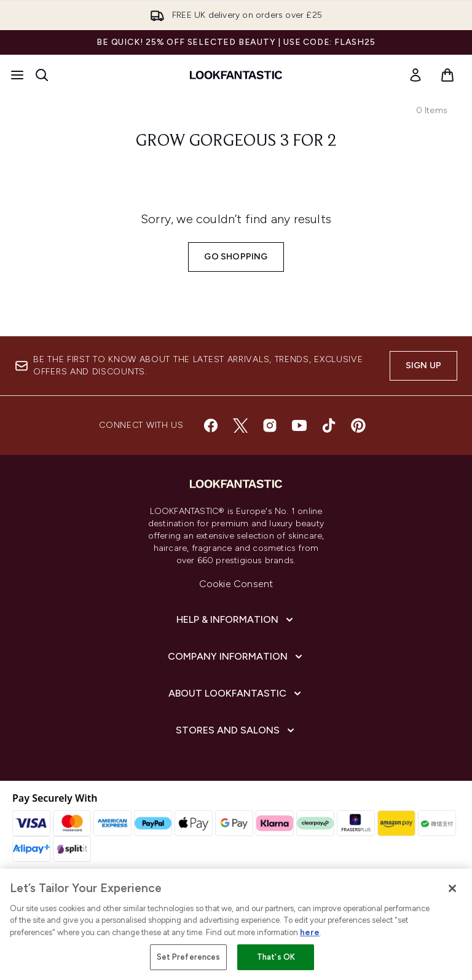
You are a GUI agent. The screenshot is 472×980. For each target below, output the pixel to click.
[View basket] (447, 75)
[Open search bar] (42, 75)
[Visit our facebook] (211, 425)
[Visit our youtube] (299, 425)
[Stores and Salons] (236, 730)
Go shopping (236, 257)
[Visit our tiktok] (329, 425)
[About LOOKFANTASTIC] (236, 694)
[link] (415, 75)
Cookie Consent (236, 584)
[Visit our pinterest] (358, 425)
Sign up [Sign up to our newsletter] (423, 366)
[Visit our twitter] (240, 425)
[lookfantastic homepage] (236, 75)
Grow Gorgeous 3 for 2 (236, 141)
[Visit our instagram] (270, 425)
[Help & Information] (236, 620)
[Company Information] (236, 657)
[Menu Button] (17, 75)
